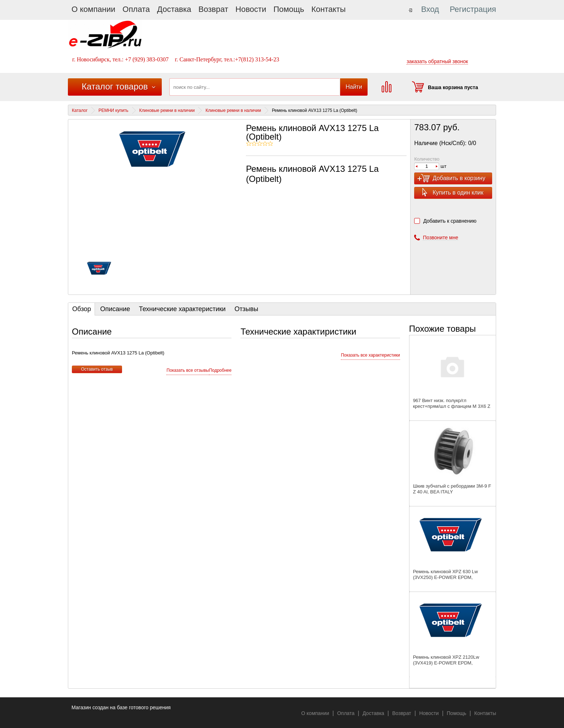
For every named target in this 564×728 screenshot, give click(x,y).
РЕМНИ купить (114, 110)
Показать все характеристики (370, 355)
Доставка (174, 9)
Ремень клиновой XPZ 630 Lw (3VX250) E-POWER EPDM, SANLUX (446, 577)
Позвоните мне (441, 237)
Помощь (289, 9)
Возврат (214, 9)
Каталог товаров (115, 86)
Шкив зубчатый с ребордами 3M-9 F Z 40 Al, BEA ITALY (452, 489)
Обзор (82, 309)
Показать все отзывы (188, 370)
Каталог (80, 110)
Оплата (136, 9)
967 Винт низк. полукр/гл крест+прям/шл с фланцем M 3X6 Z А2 (452, 406)
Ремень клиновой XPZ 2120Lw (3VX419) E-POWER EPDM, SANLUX (446, 663)
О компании (93, 9)
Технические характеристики (182, 309)
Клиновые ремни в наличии (167, 110)
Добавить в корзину (459, 178)
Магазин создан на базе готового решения (121, 707)
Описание (115, 309)
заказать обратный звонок (437, 61)
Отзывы (246, 309)
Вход (430, 9)
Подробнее (220, 370)
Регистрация (473, 9)
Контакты (328, 9)
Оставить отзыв (97, 369)
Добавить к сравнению (450, 221)
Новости (251, 9)
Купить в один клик (458, 193)
